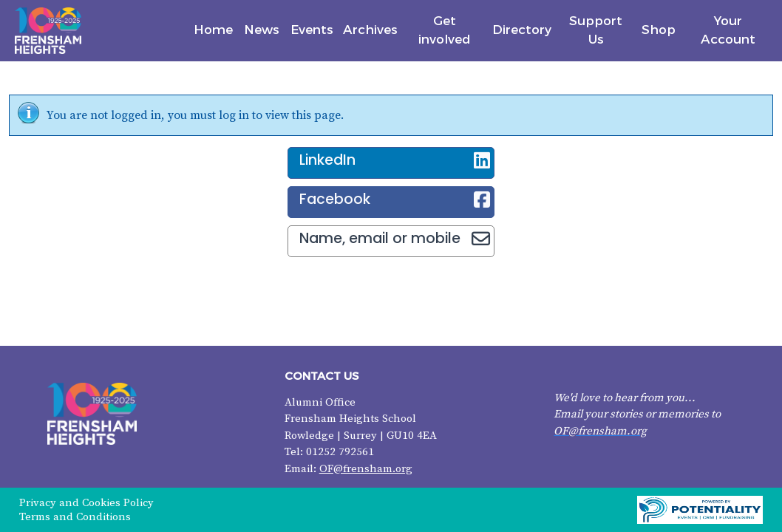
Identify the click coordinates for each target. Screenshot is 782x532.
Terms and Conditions (75, 517)
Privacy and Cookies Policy (86, 503)
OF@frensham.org (366, 469)
